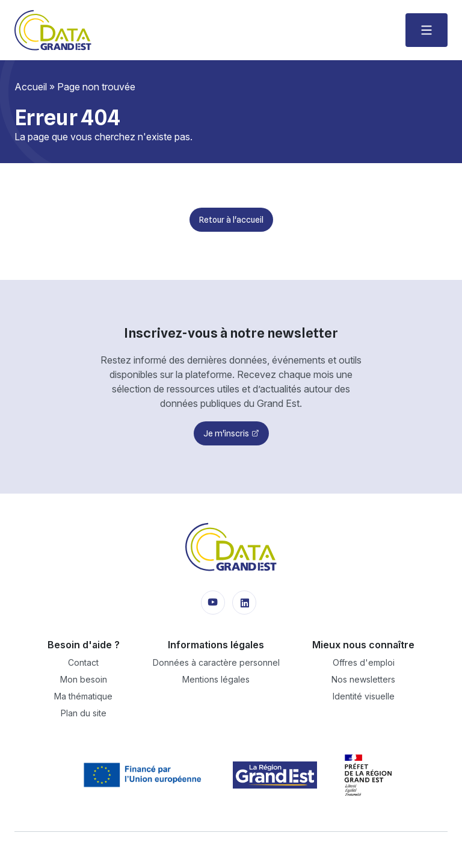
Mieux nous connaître (363, 645)
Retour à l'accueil (231, 220)
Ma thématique (83, 696)
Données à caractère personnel (216, 662)
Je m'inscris (226, 433)
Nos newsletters (363, 679)
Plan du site (84, 713)
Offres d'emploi (364, 662)
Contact (83, 662)
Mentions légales (216, 679)
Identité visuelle (364, 696)
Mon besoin (84, 679)
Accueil (31, 87)
